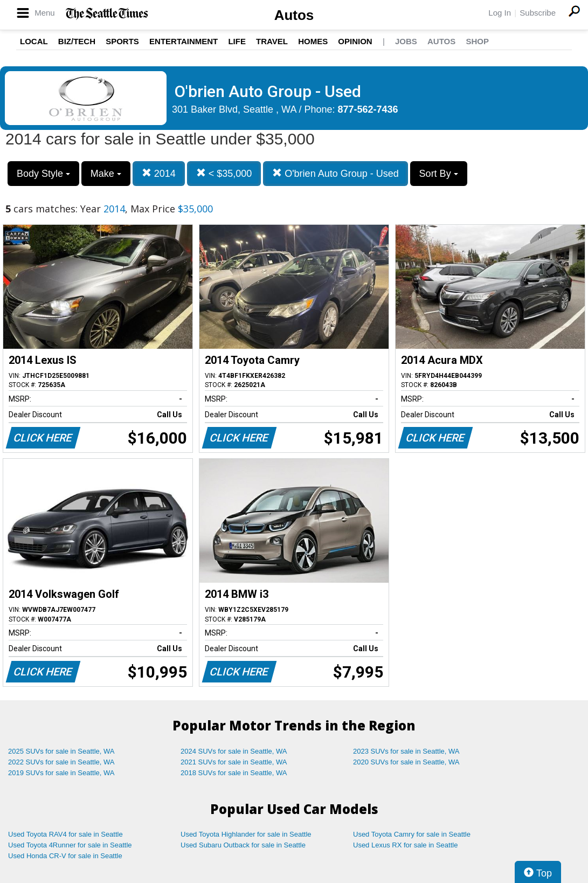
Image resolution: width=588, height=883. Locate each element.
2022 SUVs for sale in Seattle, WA (61, 762)
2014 (159, 173)
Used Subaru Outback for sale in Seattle (243, 845)
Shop (477, 41)
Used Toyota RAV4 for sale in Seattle (65, 834)
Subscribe (538, 13)
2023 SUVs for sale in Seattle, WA (406, 751)
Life (237, 41)
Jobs (406, 41)
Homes (313, 41)
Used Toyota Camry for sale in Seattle (412, 834)
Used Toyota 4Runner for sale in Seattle (70, 845)
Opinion (355, 41)
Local (34, 41)
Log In (500, 13)
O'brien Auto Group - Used (335, 173)
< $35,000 (224, 173)
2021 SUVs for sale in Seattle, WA (234, 762)
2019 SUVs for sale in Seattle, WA (61, 773)
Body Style (43, 174)
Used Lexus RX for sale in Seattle (405, 845)
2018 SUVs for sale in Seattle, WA (234, 773)
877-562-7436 (368, 109)
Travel (272, 41)
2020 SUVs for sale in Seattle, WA (406, 762)
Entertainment (184, 41)
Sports (122, 41)
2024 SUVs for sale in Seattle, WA (234, 751)
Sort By (439, 174)
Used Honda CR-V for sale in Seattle (65, 856)
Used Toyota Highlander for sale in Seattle (246, 834)
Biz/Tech (77, 41)
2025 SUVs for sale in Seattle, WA (61, 751)
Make (106, 174)
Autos (294, 15)
